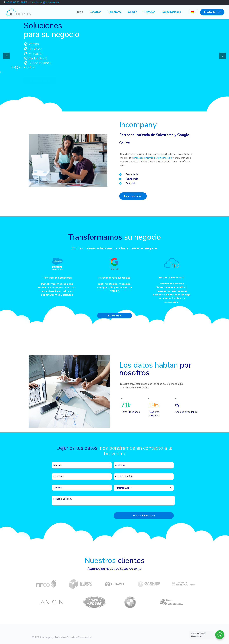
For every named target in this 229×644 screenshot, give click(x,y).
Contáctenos (212, 12)
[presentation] (76, 516)
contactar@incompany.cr (46, 2)
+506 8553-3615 (17, 2)
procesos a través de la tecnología (153, 158)
